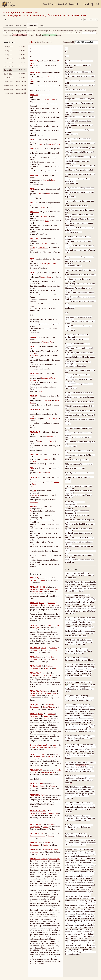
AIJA (32, 843)
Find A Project (50, 4)
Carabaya (46, 99)
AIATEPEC (34, 239)
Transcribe (21, 25)
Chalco (56, 589)
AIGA (32, 468)
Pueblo (42, 578)
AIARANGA (35, 175)
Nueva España (43, 248)
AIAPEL (33, 140)
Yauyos (45, 342)
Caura (40, 391)
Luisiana (35, 852)
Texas (53, 786)
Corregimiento (35, 605)
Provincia (52, 603)
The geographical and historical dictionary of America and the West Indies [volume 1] (46, 15)
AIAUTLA (34, 347)
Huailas (41, 473)
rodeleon (31, 42)
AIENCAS (34, 455)
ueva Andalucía (48, 772)
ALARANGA (35, 648)
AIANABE (34, 61)
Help (42, 25)
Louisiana (35, 495)
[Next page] (96, 19)
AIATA (33, 203)
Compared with (69, 42)
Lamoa (43, 277)
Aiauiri (33, 337)
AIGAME (34, 477)
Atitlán (40, 693)
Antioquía (36, 628)
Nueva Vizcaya (52, 419)
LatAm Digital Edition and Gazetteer (20, 12)
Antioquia (39, 144)
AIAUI (33, 705)
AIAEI (33, 657)
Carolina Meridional (37, 580)
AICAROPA (35, 374)
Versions (33, 25)
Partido (33, 589)
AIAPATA (34, 95)
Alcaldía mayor (45, 589)
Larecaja (43, 207)
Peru (54, 99)
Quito (34, 461)
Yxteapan (49, 437)
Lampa (46, 716)
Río (41, 673)
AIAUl (32, 259)
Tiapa (32, 815)
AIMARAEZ (35, 506)
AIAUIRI (34, 273)
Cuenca (45, 459)
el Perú (56, 605)
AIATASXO (34, 673)
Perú (55, 659)
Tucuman (45, 216)
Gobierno (57, 625)
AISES (32, 850)
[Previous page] (82, 19)
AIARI (33, 189)
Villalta (33, 248)
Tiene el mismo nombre (40, 745)
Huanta (41, 194)
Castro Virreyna (44, 264)
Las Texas (48, 401)
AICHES (33, 396)
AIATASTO (34, 212)
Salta (47, 221)
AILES (34, 491)
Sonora (57, 482)
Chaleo (50, 77)
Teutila (32, 353)
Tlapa (39, 441)
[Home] (9, 4)
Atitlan (44, 243)
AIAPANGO (35, 72)
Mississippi (34, 502)
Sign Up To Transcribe (69, 4)
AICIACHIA (35, 410)
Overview (9, 25)
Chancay (46, 180)
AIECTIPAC (35, 432)
